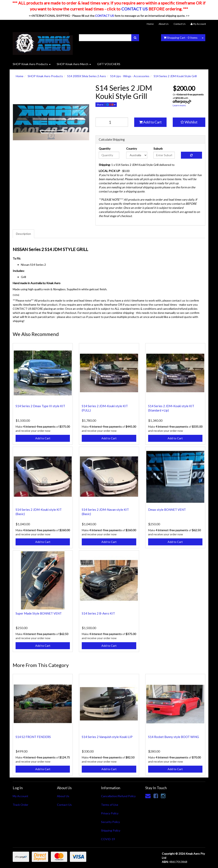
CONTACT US (135, 9)
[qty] (112, 122)
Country (132, 149)
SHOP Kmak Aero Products (32, 64)
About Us (164, 24)
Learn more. (179, 105)
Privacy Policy (110, 813)
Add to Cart (150, 122)
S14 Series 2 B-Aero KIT (98, 613)
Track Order (20, 805)
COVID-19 (108, 839)
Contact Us (180, 24)
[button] (189, 122)
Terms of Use (110, 805)
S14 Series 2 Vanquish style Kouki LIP (107, 737)
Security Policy (110, 822)
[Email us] (148, 796)
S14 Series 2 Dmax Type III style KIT (40, 406)
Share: (106, 105)
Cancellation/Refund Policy (118, 796)
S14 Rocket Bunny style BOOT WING (174, 737)
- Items (181, 38)
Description (23, 234)
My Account (20, 796)
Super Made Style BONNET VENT (39, 613)
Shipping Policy (111, 830)
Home (150, 24)
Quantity (105, 149)
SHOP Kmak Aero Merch (74, 64)
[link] (156, 796)
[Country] (137, 155)
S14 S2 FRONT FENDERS (33, 737)
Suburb (158, 149)
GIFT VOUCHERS (109, 64)
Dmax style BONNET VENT (167, 510)
